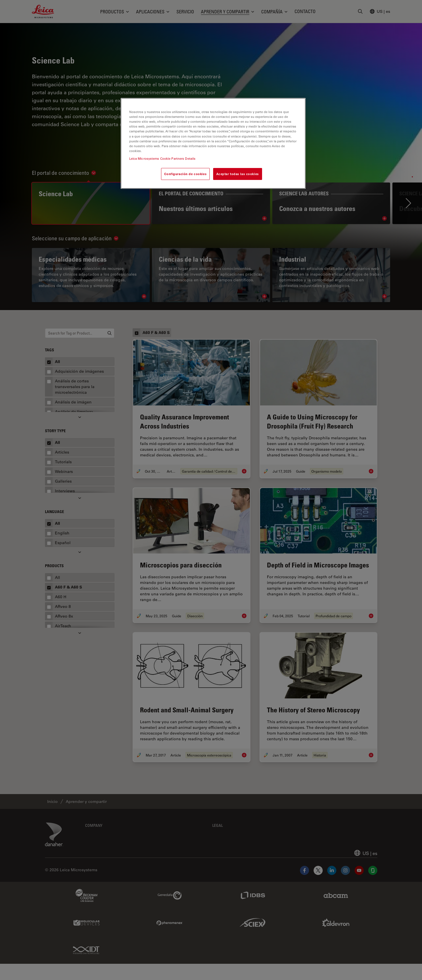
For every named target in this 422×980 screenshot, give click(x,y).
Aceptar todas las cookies (238, 174)
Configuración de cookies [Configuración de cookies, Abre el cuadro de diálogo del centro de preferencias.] (185, 174)
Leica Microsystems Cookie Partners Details (162, 158)
